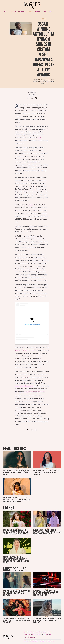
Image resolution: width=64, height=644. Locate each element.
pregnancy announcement (35, 392)
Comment (38, 12)
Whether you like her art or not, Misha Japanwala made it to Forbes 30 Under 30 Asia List (17, 473)
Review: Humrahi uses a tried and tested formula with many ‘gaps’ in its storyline (16, 593)
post (39, 138)
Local (45, 12)
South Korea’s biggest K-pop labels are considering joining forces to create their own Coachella (46, 593)
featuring (27, 377)
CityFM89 (32, 641)
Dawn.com (26, 641)
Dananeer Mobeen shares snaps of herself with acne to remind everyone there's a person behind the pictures (16, 532)
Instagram (44, 632)
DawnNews (42, 641)
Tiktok (49, 632)
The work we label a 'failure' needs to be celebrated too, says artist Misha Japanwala (47, 473)
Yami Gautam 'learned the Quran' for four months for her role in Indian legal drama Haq (47, 620)
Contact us (26, 632)
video (31, 205)
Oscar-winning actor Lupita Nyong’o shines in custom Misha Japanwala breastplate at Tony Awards (44, 50)
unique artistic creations (24, 350)
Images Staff (33, 92)
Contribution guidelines (30, 637)
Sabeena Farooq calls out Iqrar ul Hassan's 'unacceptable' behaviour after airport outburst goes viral (47, 532)
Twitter (38, 632)
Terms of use (48, 635)
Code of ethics (40, 635)
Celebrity (22, 12)
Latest (14, 12)
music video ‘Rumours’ (24, 386)
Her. (50, 12)
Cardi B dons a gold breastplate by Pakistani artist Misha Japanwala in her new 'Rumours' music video (17, 500)
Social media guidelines (30, 635)
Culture (30, 12)
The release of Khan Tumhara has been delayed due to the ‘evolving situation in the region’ (17, 620)
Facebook (32, 632)
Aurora (37, 641)
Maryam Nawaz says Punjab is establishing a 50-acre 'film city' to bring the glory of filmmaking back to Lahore (16, 560)
